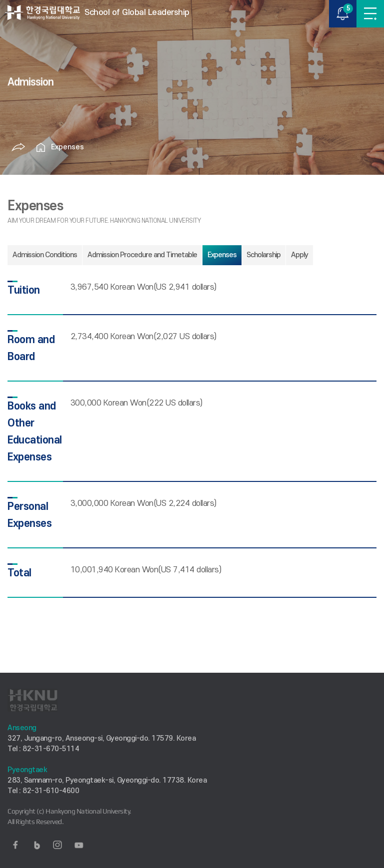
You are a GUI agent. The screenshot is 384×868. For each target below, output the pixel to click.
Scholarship (263, 255)
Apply (299, 255)
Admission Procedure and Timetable (142, 255)
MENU (370, 14)
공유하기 (18, 147)
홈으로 (41, 147)
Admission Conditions (45, 255)
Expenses (67, 147)
